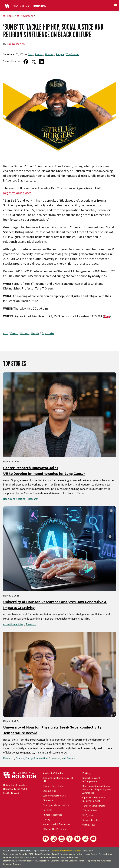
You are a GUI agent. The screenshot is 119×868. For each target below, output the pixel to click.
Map (107, 316)
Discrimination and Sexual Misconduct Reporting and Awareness (97, 789)
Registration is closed (17, 193)
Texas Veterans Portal (94, 806)
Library (46, 819)
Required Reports (70, 857)
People (60, 54)
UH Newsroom (25, 16)
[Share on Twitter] (34, 62)
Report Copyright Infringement (92, 780)
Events (39, 54)
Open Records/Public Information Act (94, 799)
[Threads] (69, 839)
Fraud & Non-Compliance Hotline (67, 854)
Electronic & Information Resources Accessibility (26, 861)
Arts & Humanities (13, 624)
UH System (88, 815)
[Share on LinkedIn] (41, 62)
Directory (48, 800)
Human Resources (52, 815)
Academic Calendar (53, 773)
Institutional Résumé (50, 857)
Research (33, 499)
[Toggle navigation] (115, 6)
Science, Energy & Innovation (32, 758)
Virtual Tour (89, 825)
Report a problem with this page (66, 851)
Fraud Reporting (43, 854)
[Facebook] (46, 839)
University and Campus (63, 758)
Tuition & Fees (90, 810)
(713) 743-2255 (11, 793)
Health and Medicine (14, 499)
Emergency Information (56, 805)
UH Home (8, 16)
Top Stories (73, 54)
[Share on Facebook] (26, 62)
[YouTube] (93, 839)
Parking (87, 773)
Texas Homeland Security (15, 854)
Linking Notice (91, 854)
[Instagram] (54, 839)
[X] (85, 839)
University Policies (12, 864)
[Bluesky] (77, 839)
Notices (49, 54)
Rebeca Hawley (16, 44)
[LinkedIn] (62, 839)
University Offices (92, 820)
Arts (30, 54)
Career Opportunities (54, 796)
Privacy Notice (106, 854)
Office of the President (55, 829)
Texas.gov (88, 851)
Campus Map (49, 791)
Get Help (47, 810)
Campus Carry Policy (54, 786)
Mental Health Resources (56, 824)
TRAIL (31, 854)
